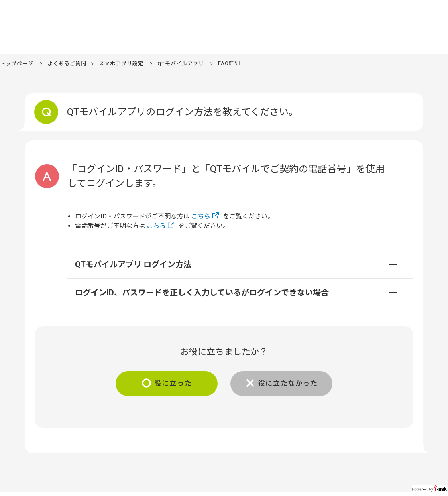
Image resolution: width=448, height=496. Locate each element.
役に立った (170, 384)
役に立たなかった (291, 384)
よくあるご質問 (67, 64)
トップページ (17, 64)
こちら (201, 216)
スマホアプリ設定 (121, 64)
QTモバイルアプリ (181, 64)
